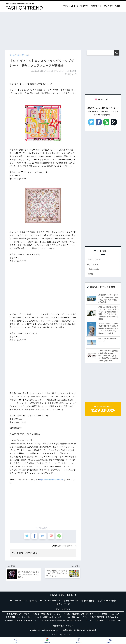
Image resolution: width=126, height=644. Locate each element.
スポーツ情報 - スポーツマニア (49, 618)
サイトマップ (64, 605)
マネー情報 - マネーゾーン (77, 618)
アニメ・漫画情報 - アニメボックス (79, 615)
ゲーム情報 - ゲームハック (108, 615)
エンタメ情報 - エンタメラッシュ (47, 615)
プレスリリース (70, 546)
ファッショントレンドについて (75, 6)
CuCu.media (94, 269)
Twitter (91, 126)
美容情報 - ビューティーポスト (20, 618)
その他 (90, 274)
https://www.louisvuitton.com (51, 480)
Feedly (106, 126)
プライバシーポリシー (51, 601)
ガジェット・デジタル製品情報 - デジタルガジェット (62, 621)
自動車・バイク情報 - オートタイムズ (21, 621)
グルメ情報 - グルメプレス (19, 615)
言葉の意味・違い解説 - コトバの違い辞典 (80, 631)
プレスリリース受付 (112, 6)
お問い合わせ (96, 6)
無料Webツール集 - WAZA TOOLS (45, 631)
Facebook (99, 126)
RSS (114, 126)
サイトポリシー (72, 601)
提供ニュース (93, 265)
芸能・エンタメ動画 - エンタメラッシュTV (104, 621)
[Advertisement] (63, 30)
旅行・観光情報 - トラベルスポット (106, 618)
